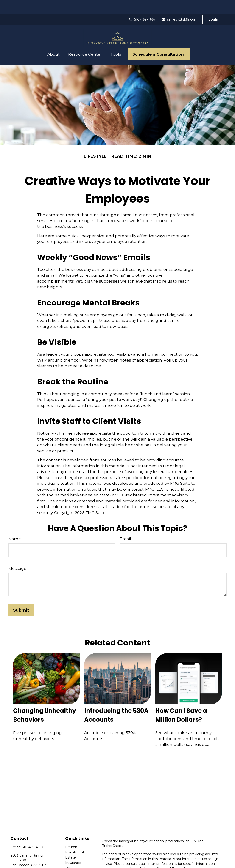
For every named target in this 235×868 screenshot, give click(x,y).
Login (213, 6)
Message (17, 555)
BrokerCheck (112, 832)
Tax (68, 854)
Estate (70, 844)
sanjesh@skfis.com (179, 6)
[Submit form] (21, 596)
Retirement (75, 833)
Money (71, 860)
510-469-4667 (142, 6)
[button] (54, 40)
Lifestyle (72, 865)
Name (15, 525)
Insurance (73, 849)
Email (125, 525)
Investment (75, 838)
